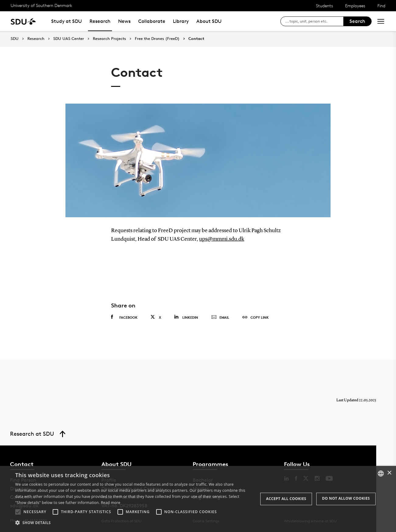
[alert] (198, 499)
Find (381, 6)
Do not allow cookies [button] (346, 498)
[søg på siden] (314, 21)
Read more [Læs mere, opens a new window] (110, 503)
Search (357, 21)
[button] (18, 512)
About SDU (209, 21)
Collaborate (152, 21)
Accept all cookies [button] (286, 499)
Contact (196, 39)
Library (181, 21)
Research (100, 21)
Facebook (124, 317)
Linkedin (186, 317)
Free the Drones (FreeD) (157, 39)
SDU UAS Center (69, 39)
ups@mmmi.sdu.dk (222, 239)
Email (220, 317)
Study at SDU (67, 21)
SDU (15, 39)
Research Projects (109, 39)
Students (324, 6)
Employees (355, 6)
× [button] (389, 473)
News (124, 21)
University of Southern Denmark (41, 5)
